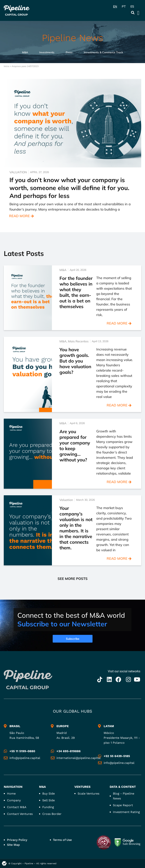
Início (7, 66)
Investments (47, 52)
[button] (133, 13)
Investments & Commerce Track (103, 52)
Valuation (18, 172)
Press (69, 52)
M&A (25, 52)
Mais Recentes (78, 341)
